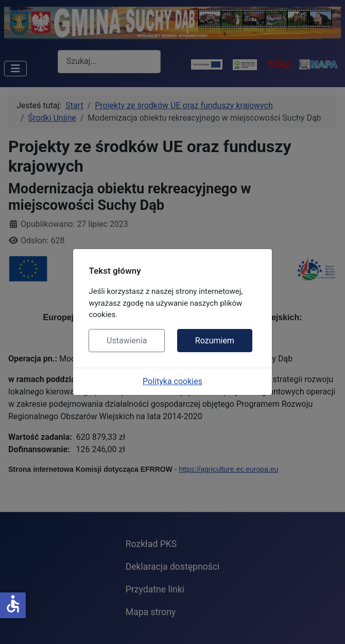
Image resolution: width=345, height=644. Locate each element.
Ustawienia (127, 341)
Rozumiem (215, 341)
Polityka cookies (173, 381)
